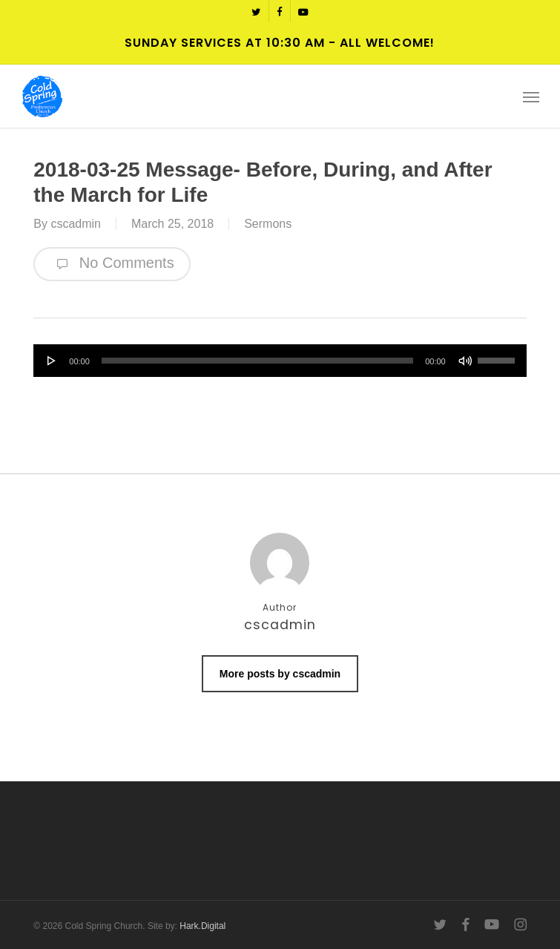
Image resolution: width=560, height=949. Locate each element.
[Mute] (465, 361)
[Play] (52, 361)
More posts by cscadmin (280, 674)
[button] (531, 96)
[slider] (257, 361)
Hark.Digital (202, 926)
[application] (280, 361)
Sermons (268, 224)
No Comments (112, 264)
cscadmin (76, 224)
